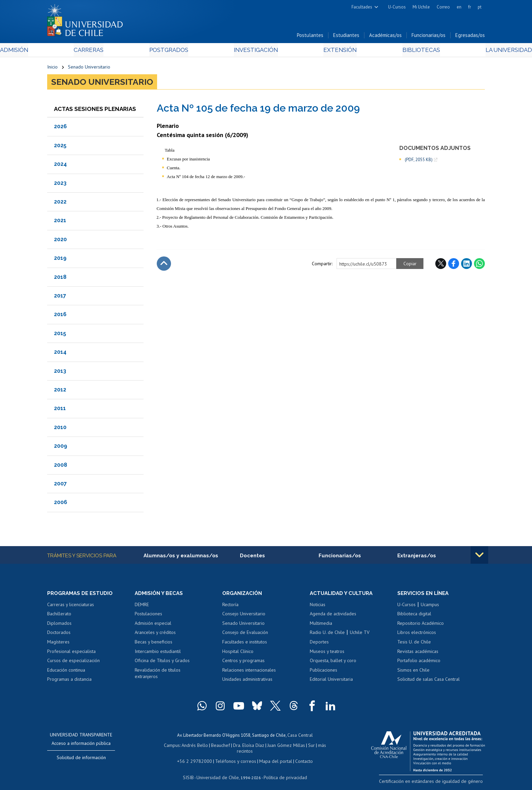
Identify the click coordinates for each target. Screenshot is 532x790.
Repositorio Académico (421, 625)
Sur (300, 746)
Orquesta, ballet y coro (333, 662)
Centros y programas (243, 662)
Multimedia (321, 625)
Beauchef (213, 746)
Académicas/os (385, 37)
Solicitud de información (81, 759)
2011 (60, 410)
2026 (60, 128)
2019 (60, 260)
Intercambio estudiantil (158, 653)
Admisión (62, 51)
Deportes (319, 644)
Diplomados (59, 625)
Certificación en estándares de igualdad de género (437, 783)
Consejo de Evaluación (245, 634)
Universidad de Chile (218, 772)
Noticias (318, 606)
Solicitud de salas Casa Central (429, 681)
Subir (164, 265)
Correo (443, 7)
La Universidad (460, 51)
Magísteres (58, 644)
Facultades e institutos (245, 644)
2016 (60, 316)
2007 (60, 485)
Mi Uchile (421, 7)
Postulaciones (148, 616)
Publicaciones (324, 672)
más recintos (319, 746)
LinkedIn (467, 265)
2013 (60, 372)
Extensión (324, 51)
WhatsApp (479, 265)
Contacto (299, 756)
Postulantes (310, 37)
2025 (60, 147)
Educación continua (66, 672)
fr (470, 7)
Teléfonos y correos (235, 756)
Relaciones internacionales (249, 672)
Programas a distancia (69, 681)
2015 (60, 335)
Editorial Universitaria (331, 681)
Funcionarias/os (429, 37)
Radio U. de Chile (327, 634)
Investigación (255, 51)
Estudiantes (346, 37)
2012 (60, 391)
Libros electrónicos (417, 634)
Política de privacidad (283, 772)
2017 (60, 297)
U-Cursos (397, 7)
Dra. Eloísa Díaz (240, 746)
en (459, 7)
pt (480, 7)
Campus (167, 746)
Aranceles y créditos (155, 634)
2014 (60, 354)
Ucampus (430, 606)
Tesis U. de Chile (414, 644)
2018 (60, 278)
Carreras (120, 51)
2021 (60, 222)
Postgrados (184, 51)
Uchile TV (360, 634)
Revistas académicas (418, 653)
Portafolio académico (419, 662)
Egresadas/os (470, 37)
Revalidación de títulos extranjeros (158, 675)
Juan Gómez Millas (276, 746)
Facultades (362, 7)
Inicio (52, 69)
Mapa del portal (272, 756)
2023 (60, 184)
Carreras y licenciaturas (71, 606)
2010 (60, 429)
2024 (60, 166)
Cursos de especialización (73, 662)
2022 (60, 203)
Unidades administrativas (247, 681)
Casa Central (300, 737)
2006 (61, 504)
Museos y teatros (327, 653)
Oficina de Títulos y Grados (162, 662)
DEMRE (142, 606)
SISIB (192, 772)
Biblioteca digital (414, 616)
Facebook (454, 265)
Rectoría (230, 606)
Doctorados (59, 634)
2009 (61, 448)
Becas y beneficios (154, 644)
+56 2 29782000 (197, 756)
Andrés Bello (189, 746)
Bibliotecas (388, 51)
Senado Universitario (89, 69)
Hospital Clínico (238, 653)
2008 (61, 466)
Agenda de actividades (333, 616)
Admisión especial (153, 625)
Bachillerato (59, 616)
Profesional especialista (71, 653)
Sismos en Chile (413, 672)
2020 (60, 241)
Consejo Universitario (244, 616)
